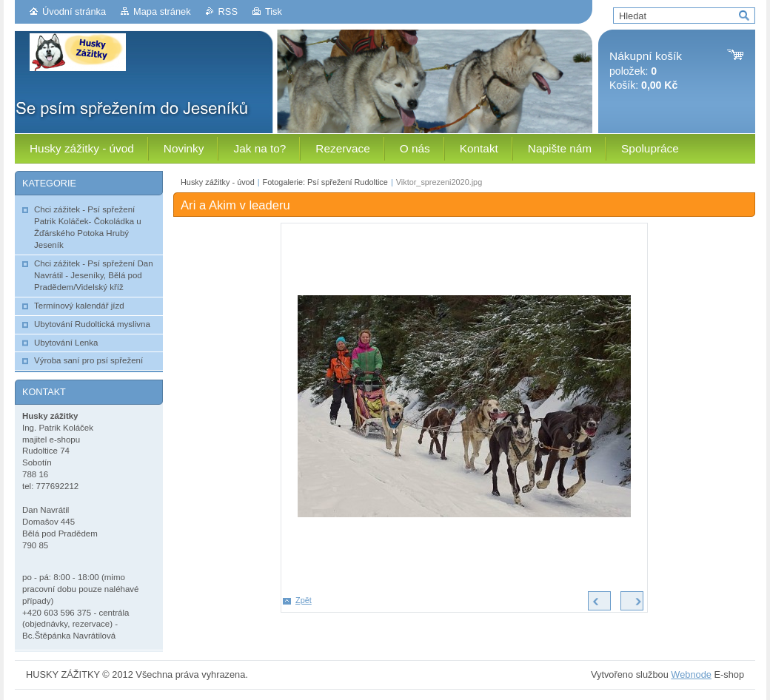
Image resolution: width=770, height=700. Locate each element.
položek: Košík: (646, 71)
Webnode (691, 674)
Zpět (304, 600)
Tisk (274, 11)
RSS (228, 11)
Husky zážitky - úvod (218, 182)
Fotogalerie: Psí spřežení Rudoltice (325, 182)
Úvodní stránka (74, 11)
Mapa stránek (162, 11)
